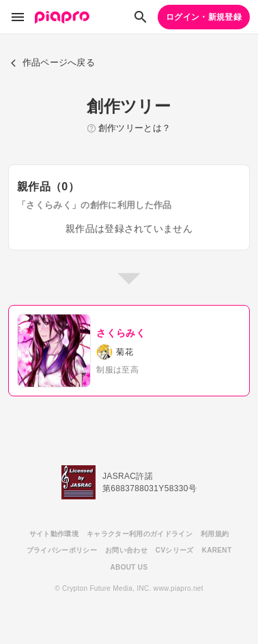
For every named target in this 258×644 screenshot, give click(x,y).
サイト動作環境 (54, 534)
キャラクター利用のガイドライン (140, 534)
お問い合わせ (126, 550)
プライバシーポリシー (62, 550)
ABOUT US (129, 567)
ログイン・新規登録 (204, 17)
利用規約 (215, 534)
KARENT (217, 550)
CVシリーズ (175, 550)
